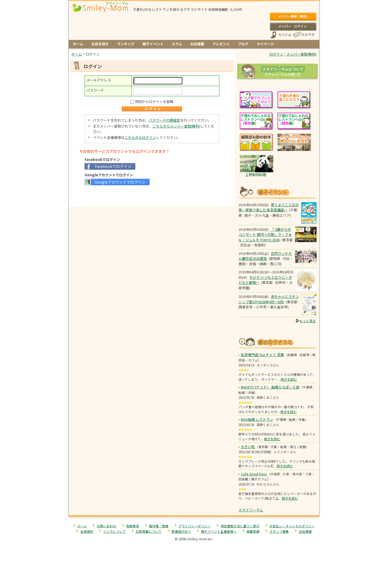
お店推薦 (197, 44)
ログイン (293, 26)
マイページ (265, 44)
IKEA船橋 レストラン (257, 419)
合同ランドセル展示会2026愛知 (265, 256)
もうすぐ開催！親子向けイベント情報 (278, 192)
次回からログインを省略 (154, 102)
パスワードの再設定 (164, 120)
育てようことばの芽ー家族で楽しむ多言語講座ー (269, 207)
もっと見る (308, 321)
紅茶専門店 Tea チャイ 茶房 (262, 355)
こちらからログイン (140, 137)
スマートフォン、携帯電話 (281, 35)
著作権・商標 (159, 526)
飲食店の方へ (181, 531)
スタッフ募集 (279, 531)
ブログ (243, 44)
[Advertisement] (152, 195)
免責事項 (133, 526)
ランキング (126, 44)
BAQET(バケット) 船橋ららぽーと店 (270, 387)
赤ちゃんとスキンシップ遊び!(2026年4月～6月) (269, 299)
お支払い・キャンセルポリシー (292, 526)
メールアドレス (99, 80)
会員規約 (87, 531)
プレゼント (221, 44)
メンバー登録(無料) (293, 17)
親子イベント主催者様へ (219, 531)
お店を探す (100, 44)
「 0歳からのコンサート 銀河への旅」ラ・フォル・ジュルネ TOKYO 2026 (265, 235)
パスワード (95, 90)
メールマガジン (303, 35)
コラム (177, 44)
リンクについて (115, 531)
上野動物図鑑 (256, 175)
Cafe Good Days (254, 474)
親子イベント (153, 44)
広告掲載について (149, 531)
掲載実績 (253, 531)
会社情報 (305, 531)
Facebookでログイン (113, 166)
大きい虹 (248, 447)
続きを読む (289, 379)
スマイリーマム (251, 510)
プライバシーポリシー (195, 526)
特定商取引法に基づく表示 (240, 526)
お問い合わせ (106, 526)
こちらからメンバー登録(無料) (176, 126)
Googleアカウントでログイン (120, 182)
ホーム (78, 44)
